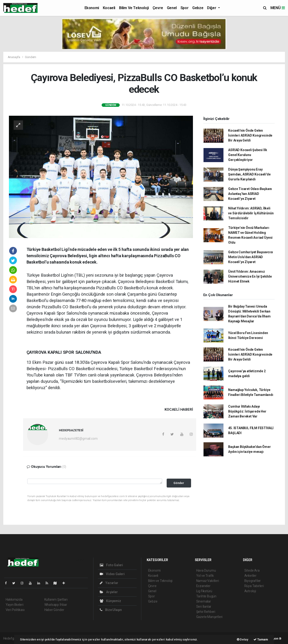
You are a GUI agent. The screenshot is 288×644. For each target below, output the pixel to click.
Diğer (212, 8)
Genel (172, 8)
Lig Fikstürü (204, 591)
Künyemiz (110, 601)
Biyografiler (253, 581)
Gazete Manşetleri (209, 617)
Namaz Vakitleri (208, 581)
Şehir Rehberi (206, 612)
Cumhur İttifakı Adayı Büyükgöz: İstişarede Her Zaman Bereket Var (247, 411)
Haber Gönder (54, 610)
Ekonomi (92, 8)
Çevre (158, 8)
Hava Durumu (206, 570)
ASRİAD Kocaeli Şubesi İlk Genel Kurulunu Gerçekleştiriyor (248, 155)
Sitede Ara (252, 570)
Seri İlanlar (204, 607)
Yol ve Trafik (205, 576)
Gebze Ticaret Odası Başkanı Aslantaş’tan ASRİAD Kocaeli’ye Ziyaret (250, 194)
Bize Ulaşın (111, 610)
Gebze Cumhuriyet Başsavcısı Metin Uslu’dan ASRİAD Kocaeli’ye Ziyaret (251, 257)
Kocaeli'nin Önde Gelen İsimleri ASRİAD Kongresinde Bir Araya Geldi (250, 135)
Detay (243, 639)
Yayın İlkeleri (15, 605)
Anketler (250, 576)
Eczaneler (203, 586)
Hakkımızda (14, 599)
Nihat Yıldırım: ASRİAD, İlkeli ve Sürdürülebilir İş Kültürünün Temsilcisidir (251, 213)
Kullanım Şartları (56, 599)
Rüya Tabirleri (254, 586)
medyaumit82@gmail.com (78, 439)
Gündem (31, 57)
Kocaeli (109, 8)
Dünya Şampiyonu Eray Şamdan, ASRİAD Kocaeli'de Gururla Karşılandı (249, 174)
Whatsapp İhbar (56, 605)
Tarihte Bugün (206, 596)
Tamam (261, 639)
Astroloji (250, 591)
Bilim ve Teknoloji (134, 8)
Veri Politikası (15, 610)
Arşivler (109, 592)
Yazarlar (109, 583)
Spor (184, 8)
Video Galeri (112, 574)
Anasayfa (14, 57)
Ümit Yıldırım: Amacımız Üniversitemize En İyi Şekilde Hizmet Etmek (250, 276)
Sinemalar (204, 601)
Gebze (198, 8)
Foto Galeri (111, 565)
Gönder (179, 483)
